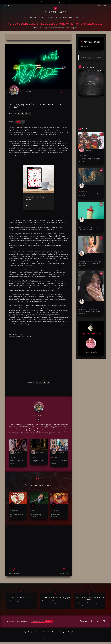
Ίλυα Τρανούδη (26, 92)
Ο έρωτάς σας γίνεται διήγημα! (55, 598)
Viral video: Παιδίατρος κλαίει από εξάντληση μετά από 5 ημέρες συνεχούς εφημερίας (90, 311)
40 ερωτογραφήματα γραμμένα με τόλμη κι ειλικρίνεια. (22, 602)
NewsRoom (33, 18)
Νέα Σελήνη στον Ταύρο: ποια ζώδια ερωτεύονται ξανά (17, 515)
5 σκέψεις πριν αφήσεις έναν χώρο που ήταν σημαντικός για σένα (59, 462)
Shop (85, 18)
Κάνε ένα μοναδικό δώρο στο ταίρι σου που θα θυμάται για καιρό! (55, 602)
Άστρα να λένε (14, 510)
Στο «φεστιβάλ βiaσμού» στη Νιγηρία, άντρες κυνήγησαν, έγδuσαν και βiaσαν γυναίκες (90, 160)
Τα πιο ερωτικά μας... (22, 598)
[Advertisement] (39, 547)
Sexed (82, 259)
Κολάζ (33, 510)
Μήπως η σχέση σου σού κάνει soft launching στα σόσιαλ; (17, 462)
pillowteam (88, 186)
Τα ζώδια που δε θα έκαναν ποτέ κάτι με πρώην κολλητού (59, 515)
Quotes (76, 18)
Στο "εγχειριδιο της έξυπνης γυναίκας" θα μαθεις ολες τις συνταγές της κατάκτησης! (89, 604)
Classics (51, 18)
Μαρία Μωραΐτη (89, 150)
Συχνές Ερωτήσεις (29, 632)
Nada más (13, 101)
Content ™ (42, 18)
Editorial (25, 18)
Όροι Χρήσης (71, 632)
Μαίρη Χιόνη (88, 254)
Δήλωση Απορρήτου (82, 632)
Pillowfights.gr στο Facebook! (91, 58)
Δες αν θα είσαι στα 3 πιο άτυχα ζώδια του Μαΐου (90, 195)
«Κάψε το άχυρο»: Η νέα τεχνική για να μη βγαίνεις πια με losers (38, 515)
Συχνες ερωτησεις (102, 6)
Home (36, 28)
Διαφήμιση (55, 632)
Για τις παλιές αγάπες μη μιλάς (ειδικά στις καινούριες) (39, 461)
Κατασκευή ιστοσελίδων (55, 638)
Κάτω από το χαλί (85, 225)
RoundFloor (71, 638)
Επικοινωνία (38, 632)
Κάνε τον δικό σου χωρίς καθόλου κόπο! (89, 599)
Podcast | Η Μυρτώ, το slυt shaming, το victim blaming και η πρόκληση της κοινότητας (90, 263)
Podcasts (59, 18)
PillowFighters (68, 18)
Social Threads (84, 156)
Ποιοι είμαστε (63, 632)
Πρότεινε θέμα (47, 632)
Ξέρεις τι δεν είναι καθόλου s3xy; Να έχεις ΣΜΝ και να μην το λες (91, 229)
